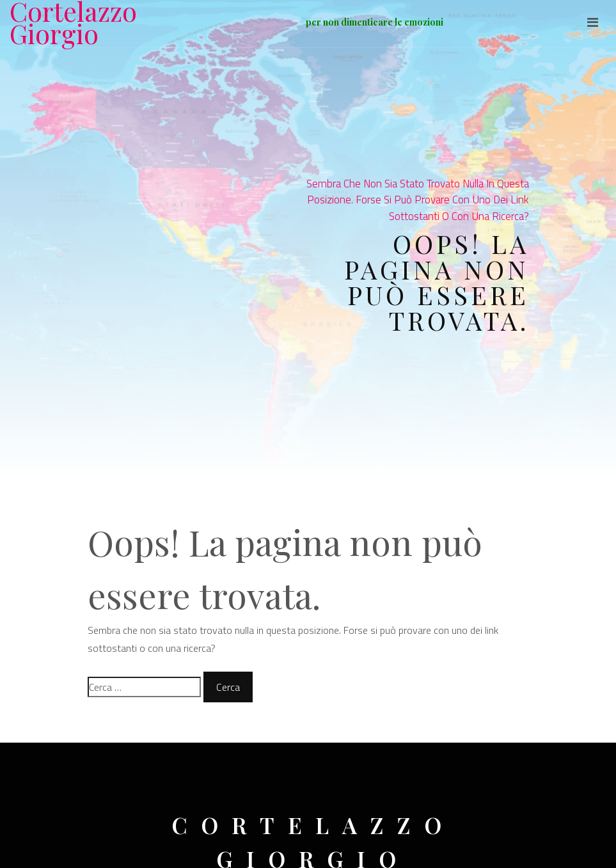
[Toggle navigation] (593, 22)
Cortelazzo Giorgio (73, 22)
